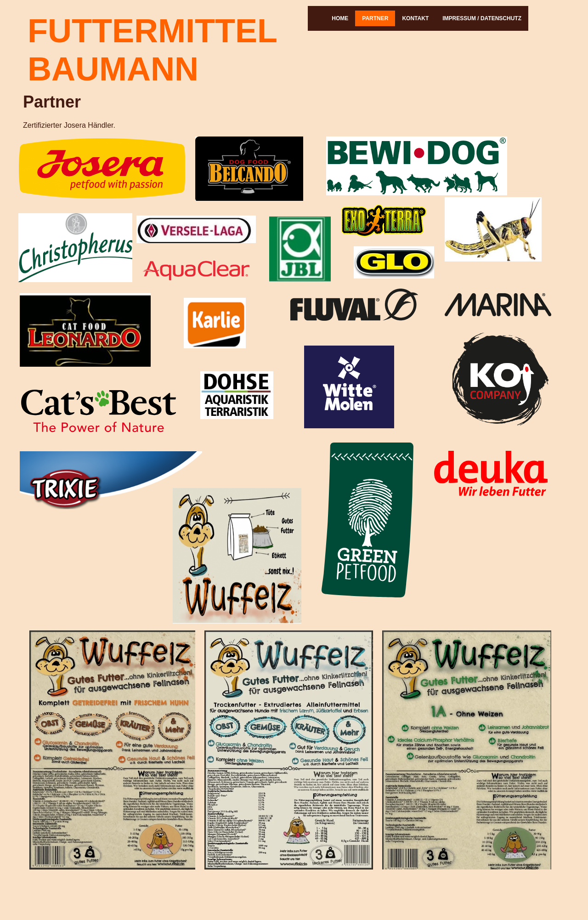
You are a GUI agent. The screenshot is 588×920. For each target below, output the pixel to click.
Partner (375, 18)
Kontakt (415, 18)
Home (340, 18)
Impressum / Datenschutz (482, 18)
